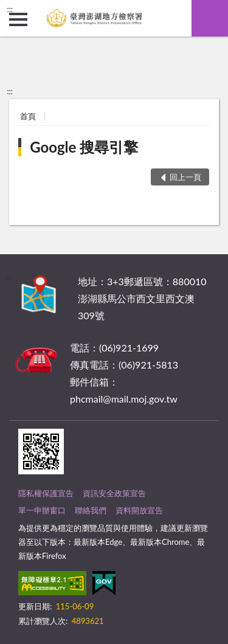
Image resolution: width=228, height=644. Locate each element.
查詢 (210, 18)
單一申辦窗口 (42, 510)
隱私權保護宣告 (46, 493)
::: (10, 9)
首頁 (28, 116)
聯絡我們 (91, 510)
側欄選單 (18, 19)
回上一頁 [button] (185, 177)
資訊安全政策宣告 (114, 493)
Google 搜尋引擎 (84, 147)
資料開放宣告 (139, 510)
